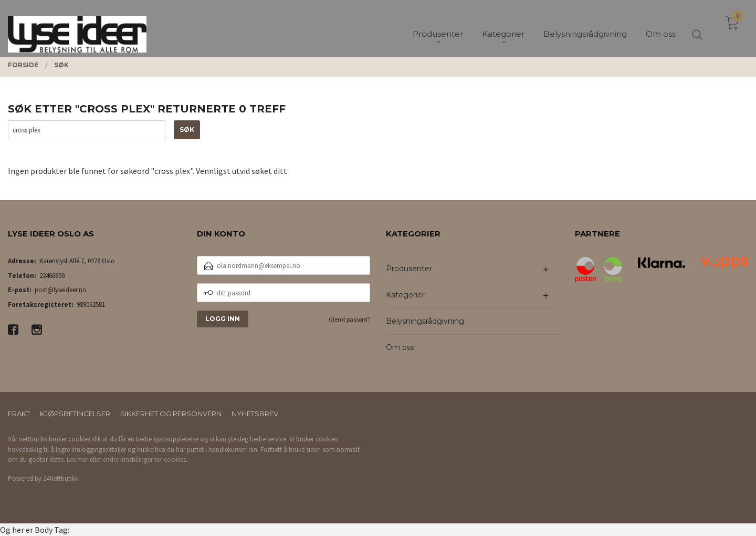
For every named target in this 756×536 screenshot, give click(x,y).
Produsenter (409, 269)
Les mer (77, 460)
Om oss (400, 347)
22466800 (52, 276)
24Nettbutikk (61, 478)
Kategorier (405, 295)
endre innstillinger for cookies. (145, 460)
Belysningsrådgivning (425, 321)
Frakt (19, 414)
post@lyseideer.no (61, 290)
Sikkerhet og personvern (171, 414)
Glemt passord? (349, 319)
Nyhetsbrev (255, 414)
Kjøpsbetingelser (75, 414)
